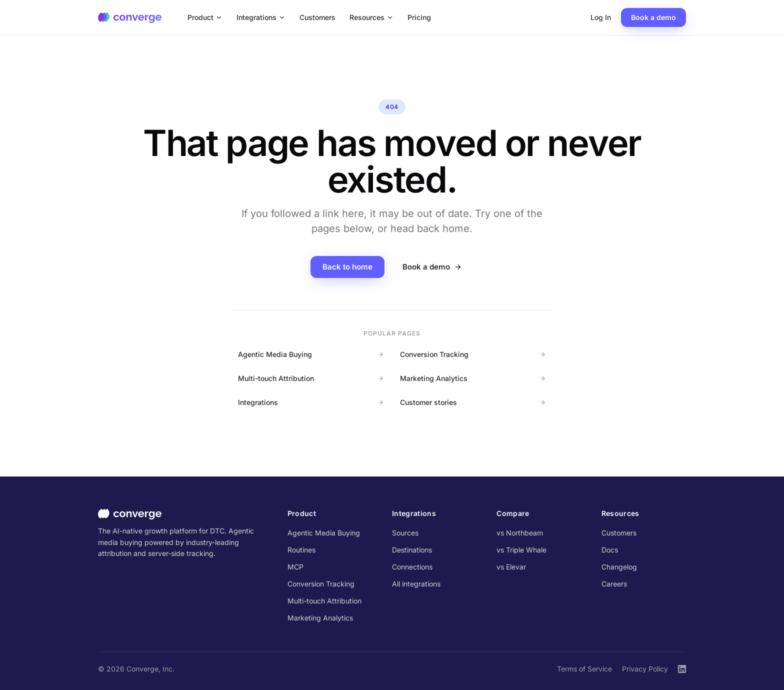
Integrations (261, 17)
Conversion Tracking (473, 354)
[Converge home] (130, 17)
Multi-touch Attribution (311, 378)
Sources (405, 533)
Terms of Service (584, 669)
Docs (610, 550)
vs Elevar (511, 567)
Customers (317, 17)
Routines (301, 550)
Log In (601, 17)
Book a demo (653, 17)
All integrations (416, 584)
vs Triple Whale (521, 550)
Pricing (419, 17)
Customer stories (473, 402)
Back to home (347, 267)
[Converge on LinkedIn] (682, 669)
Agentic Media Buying (311, 354)
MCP (295, 567)
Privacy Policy (645, 669)
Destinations (412, 550)
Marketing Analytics (473, 378)
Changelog (619, 567)
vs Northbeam (520, 533)
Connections (412, 567)
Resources (371, 17)
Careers (614, 584)
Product (205, 17)
